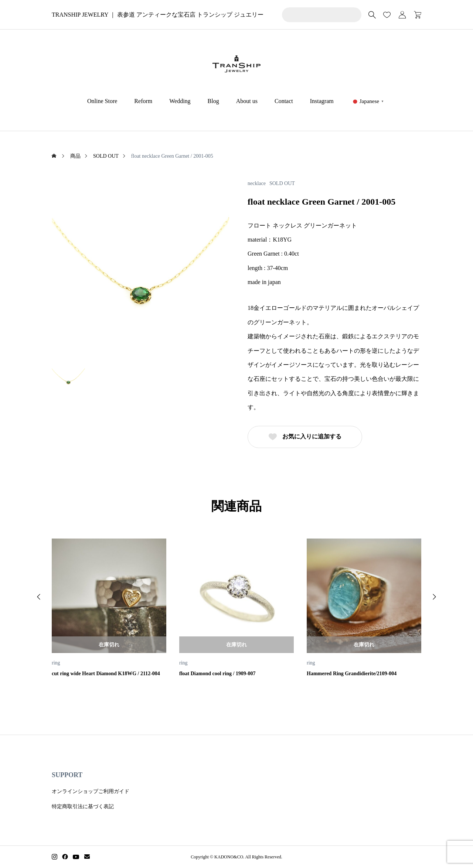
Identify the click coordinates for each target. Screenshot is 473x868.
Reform (143, 101)
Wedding (180, 101)
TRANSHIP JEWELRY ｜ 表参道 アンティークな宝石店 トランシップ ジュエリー (158, 15)
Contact (284, 101)
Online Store (102, 101)
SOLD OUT (282, 184)
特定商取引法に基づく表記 (83, 807)
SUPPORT (67, 775)
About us (247, 101)
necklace (257, 184)
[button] (39, 597)
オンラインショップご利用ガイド (91, 791)
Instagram (322, 101)
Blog (213, 101)
